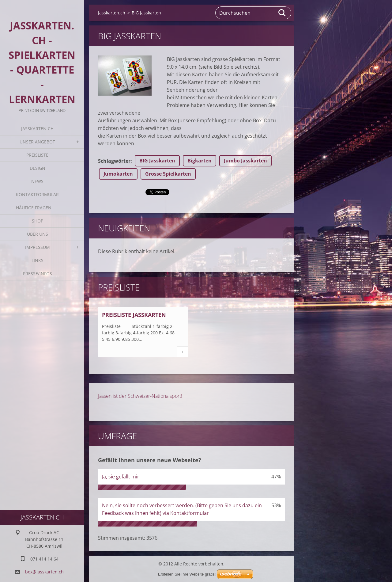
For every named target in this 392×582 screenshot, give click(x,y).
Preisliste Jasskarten (134, 315)
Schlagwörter (114, 161)
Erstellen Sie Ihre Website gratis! (187, 574)
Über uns (38, 234)
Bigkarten (200, 161)
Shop (38, 221)
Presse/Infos (38, 274)
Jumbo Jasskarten (245, 161)
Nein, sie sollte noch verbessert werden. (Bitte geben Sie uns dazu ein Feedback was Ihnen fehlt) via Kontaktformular (182, 509)
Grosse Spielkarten (168, 174)
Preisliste (37, 155)
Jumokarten (118, 174)
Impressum (38, 247)
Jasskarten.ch (37, 129)
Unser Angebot (37, 142)
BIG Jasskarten (157, 161)
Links (38, 260)
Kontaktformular (37, 194)
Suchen (282, 13)
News (37, 181)
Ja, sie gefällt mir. (121, 477)
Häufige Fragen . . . (37, 208)
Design (38, 168)
